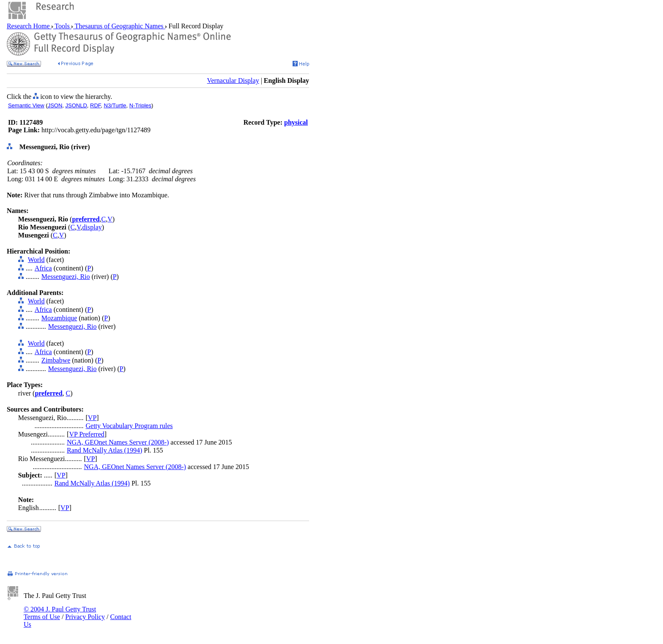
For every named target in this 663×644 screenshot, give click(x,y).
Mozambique (59, 318)
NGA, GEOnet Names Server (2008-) (118, 442)
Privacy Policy (85, 617)
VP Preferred (86, 434)
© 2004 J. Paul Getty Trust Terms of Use (60, 613)
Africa (43, 268)
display (92, 227)
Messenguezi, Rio (66, 277)
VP (92, 418)
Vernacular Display (233, 80)
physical (296, 122)
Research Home (29, 26)
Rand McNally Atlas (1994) (104, 450)
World (36, 260)
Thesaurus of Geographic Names (119, 26)
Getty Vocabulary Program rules (129, 426)
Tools (62, 26)
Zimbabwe (56, 360)
